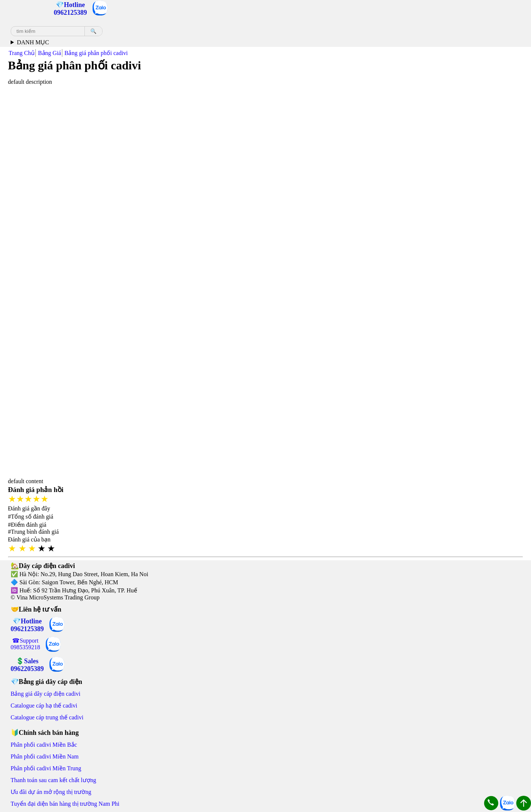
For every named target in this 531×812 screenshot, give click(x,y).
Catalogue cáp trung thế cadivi (47, 717)
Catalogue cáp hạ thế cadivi (44, 706)
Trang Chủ (22, 53)
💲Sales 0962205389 (27, 665)
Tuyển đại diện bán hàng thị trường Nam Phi (65, 804)
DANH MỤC (33, 42)
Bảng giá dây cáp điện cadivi (46, 694)
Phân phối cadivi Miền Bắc (44, 745)
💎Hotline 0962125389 (27, 625)
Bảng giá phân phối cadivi (96, 53)
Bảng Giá (50, 53)
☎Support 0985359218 (25, 644)
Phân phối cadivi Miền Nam (45, 756)
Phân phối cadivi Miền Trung (46, 768)
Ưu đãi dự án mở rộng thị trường (51, 792)
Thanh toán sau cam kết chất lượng (53, 780)
